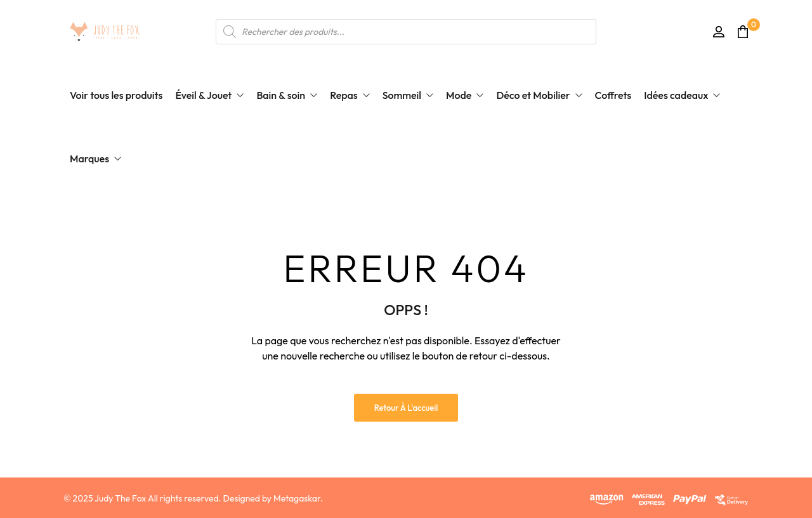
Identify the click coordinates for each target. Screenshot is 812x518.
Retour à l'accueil (406, 408)
